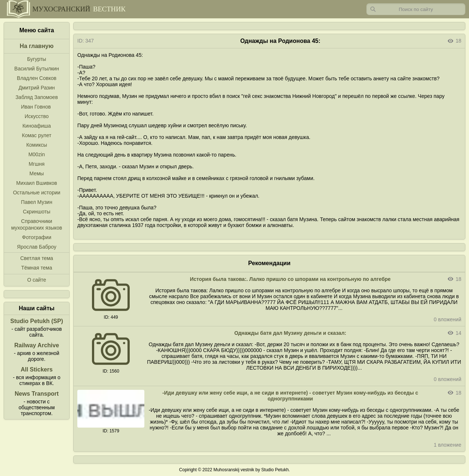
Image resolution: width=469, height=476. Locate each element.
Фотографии (37, 237)
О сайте (36, 280)
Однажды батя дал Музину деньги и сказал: (290, 333)
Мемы (36, 173)
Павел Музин (36, 202)
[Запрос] (416, 9)
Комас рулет (37, 135)
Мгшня (36, 164)
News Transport (37, 394)
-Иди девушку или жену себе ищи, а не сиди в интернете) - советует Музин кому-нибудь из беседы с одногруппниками (290, 396)
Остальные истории (36, 193)
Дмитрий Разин (36, 88)
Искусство (37, 116)
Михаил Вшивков (36, 183)
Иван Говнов (36, 107)
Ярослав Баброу (36, 247)
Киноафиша (37, 126)
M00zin (36, 154)
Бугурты (37, 59)
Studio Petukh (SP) (37, 321)
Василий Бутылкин (37, 69)
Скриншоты (37, 212)
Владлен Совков (37, 78)
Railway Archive (37, 345)
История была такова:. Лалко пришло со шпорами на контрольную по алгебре (290, 279)
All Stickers (36, 369)
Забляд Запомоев (37, 97)
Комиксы (37, 145)
